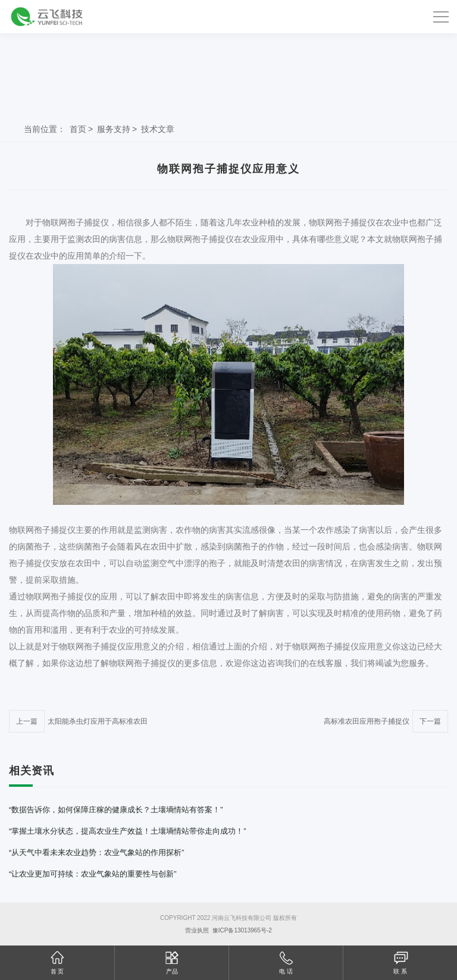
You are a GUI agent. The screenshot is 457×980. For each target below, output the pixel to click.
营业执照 (197, 930)
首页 (78, 129)
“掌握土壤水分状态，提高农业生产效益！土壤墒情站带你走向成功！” (128, 831)
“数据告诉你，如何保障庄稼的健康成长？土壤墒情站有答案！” (116, 810)
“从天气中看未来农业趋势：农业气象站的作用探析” (97, 852)
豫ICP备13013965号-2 (242, 930)
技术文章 (158, 129)
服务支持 (114, 129)
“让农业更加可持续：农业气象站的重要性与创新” (93, 874)
